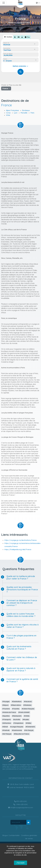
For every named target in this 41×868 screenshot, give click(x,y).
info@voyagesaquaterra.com (20, 808)
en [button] (38, 3)
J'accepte (20, 863)
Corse (8, 113)
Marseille (24, 113)
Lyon (16, 113)
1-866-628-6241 (21, 804)
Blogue (5, 835)
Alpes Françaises (13, 110)
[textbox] (8, 50)
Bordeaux (26, 110)
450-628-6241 (20, 801)
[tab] (8, 37)
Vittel (8, 115)
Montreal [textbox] (7, 45)
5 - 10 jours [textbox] (8, 61)
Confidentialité (14, 835)
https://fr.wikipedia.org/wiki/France (18, 549)
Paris (32, 113)
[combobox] (20, 45)
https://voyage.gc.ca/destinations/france (20, 540)
